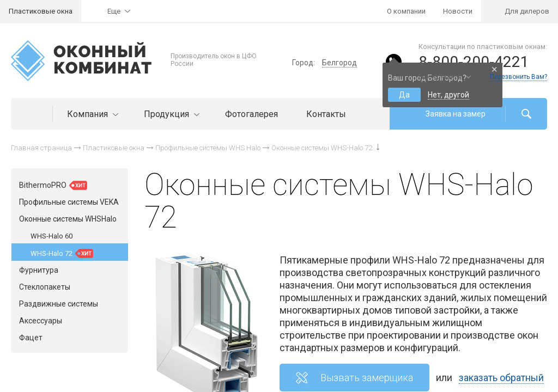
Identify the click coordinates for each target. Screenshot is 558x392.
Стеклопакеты (45, 287)
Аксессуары (41, 321)
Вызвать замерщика (367, 378)
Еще (114, 11)
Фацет (31, 338)
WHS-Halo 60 (51, 236)
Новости (458, 11)
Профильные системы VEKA (69, 202)
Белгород (339, 63)
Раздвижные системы (59, 304)
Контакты (326, 114)
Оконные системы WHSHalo (68, 219)
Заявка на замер (456, 114)
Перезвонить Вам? (518, 77)
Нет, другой (448, 95)
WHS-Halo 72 (62, 253)
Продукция (170, 114)
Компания (91, 114)
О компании (406, 11)
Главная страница (41, 148)
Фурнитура (39, 270)
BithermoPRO (53, 185)
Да (404, 95)
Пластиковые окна (41, 11)
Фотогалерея (251, 114)
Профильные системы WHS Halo (208, 148)
